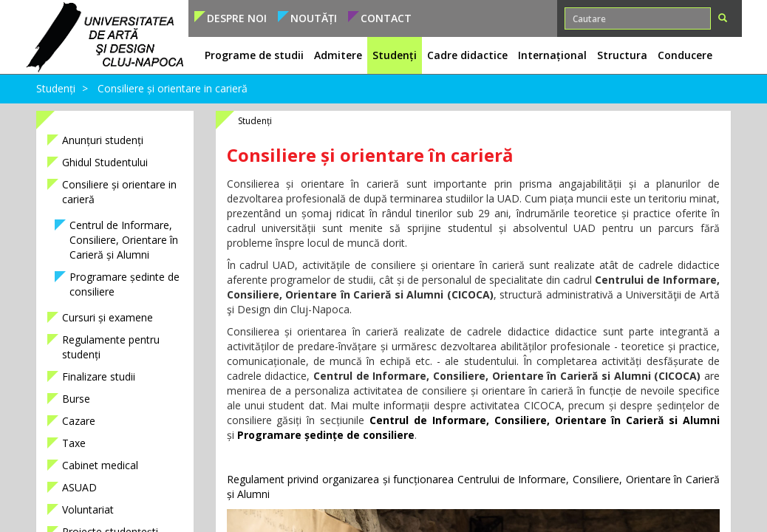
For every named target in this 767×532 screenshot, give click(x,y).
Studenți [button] (395, 55)
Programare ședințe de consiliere (326, 435)
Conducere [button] (685, 55)
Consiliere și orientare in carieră (173, 88)
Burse (76, 399)
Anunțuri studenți (103, 140)
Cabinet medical (100, 465)
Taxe (74, 443)
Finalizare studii (99, 376)
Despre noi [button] (237, 18)
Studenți (56, 88)
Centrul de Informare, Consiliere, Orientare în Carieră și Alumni (124, 240)
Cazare (79, 421)
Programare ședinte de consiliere (125, 284)
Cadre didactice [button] (467, 55)
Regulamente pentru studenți (111, 347)
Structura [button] (622, 55)
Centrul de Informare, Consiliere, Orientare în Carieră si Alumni (545, 420)
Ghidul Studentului (105, 162)
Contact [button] (386, 18)
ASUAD (79, 487)
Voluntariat (88, 509)
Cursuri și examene (108, 317)
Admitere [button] (338, 55)
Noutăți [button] (314, 18)
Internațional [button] (552, 55)
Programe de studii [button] (254, 55)
